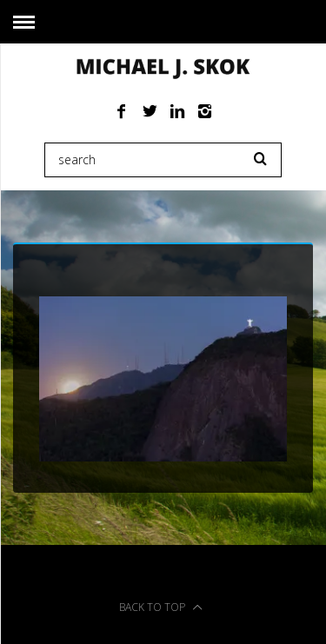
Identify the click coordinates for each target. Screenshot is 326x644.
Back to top (161, 607)
